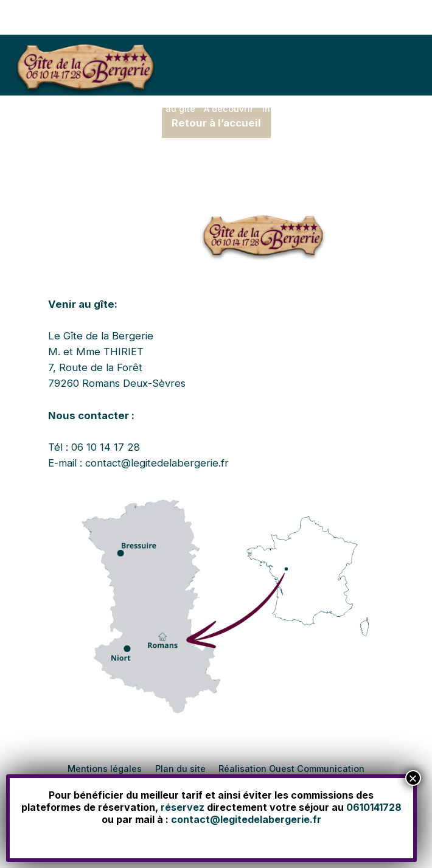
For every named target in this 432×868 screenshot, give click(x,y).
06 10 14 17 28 (106, 447)
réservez (183, 807)
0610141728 (374, 807)
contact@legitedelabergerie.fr (157, 463)
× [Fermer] (413, 778)
